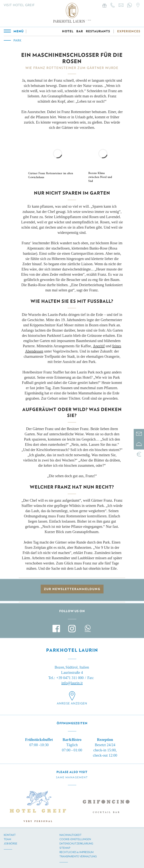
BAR (80, 32)
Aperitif (99, 346)
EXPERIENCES (129, 32)
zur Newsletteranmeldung (72, 589)
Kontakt (10, 835)
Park (18, 41)
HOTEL (68, 32)
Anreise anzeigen (72, 703)
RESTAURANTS (98, 32)
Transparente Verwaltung (78, 856)
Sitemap (65, 848)
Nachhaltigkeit (70, 835)
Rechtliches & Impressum (76, 852)
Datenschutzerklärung (76, 844)
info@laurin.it (72, 683)
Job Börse (10, 844)
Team (7, 839)
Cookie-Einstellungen (75, 839)
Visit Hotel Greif (19, 5)
